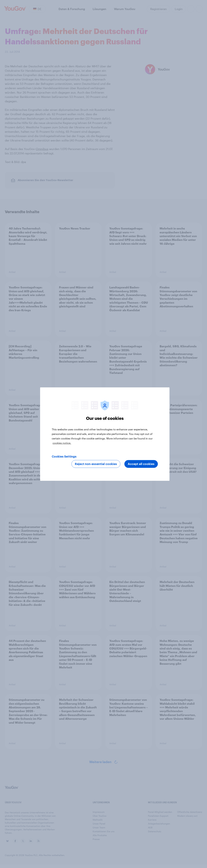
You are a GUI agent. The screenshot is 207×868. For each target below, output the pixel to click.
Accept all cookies (141, 464)
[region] (105, 434)
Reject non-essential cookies (96, 464)
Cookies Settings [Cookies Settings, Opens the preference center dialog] (64, 456)
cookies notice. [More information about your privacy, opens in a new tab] (62, 443)
